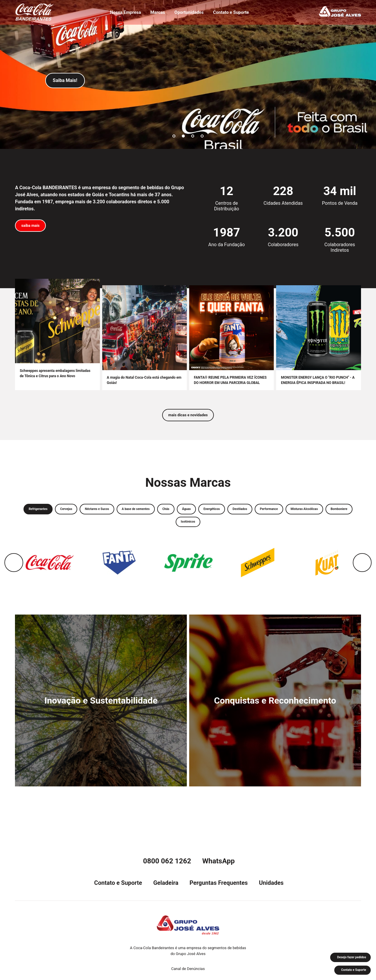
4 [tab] (202, 136)
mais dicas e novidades (188, 418)
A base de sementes (167, 514)
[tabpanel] (188, 74)
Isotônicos (230, 529)
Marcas (156, 14)
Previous (14, 571)
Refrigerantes (48, 514)
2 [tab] (183, 136)
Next (362, 571)
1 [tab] (174, 136)
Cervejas (82, 514)
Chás (204, 514)
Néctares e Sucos (120, 514)
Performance (328, 514)
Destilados (293, 514)
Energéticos (259, 514)
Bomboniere (196, 529)
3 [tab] (193, 136)
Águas (228, 514)
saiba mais (34, 227)
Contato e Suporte (234, 14)
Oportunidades (189, 14)
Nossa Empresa (123, 14)
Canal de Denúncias (188, 969)
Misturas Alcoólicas (154, 529)
